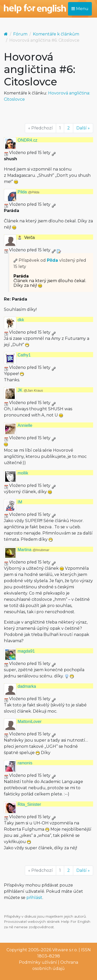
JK (30, 390)
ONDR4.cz (27, 140)
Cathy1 (24, 355)
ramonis (25, 763)
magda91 (26, 651)
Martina (33, 550)
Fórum (20, 34)
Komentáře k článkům (56, 34)
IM (20, 502)
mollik (23, 473)
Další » (83, 128)
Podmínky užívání (38, 962)
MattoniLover (30, 722)
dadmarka (27, 686)
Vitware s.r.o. (65, 950)
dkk (21, 320)
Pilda (28, 192)
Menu (80, 9)
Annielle (25, 425)
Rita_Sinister (29, 804)
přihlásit (34, 898)
